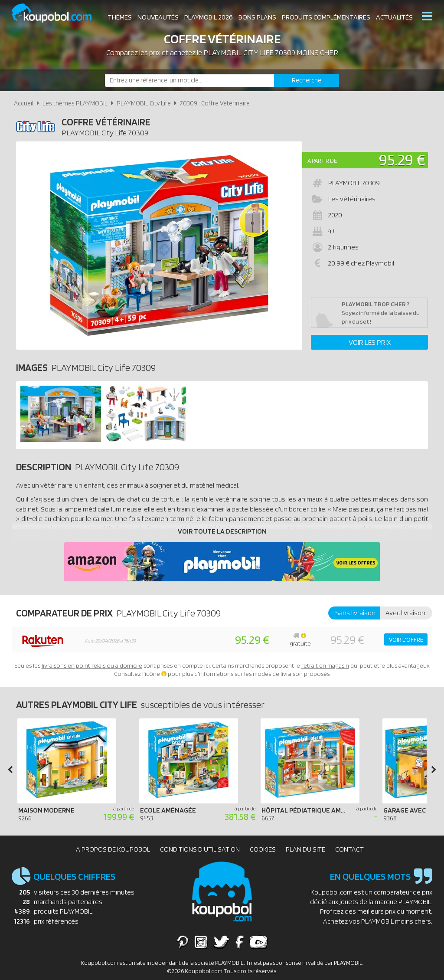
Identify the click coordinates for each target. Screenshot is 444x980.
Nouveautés (158, 17)
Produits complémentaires (326, 17)
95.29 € (402, 159)
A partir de (322, 161)
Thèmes (120, 17)
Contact (349, 849)
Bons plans (257, 17)
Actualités (394, 17)
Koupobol (57, 13)
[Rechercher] (307, 80)
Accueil (24, 103)
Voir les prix (370, 342)
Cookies (263, 849)
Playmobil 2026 (209, 17)
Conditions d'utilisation (200, 849)
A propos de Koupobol (113, 849)
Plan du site (305, 849)
